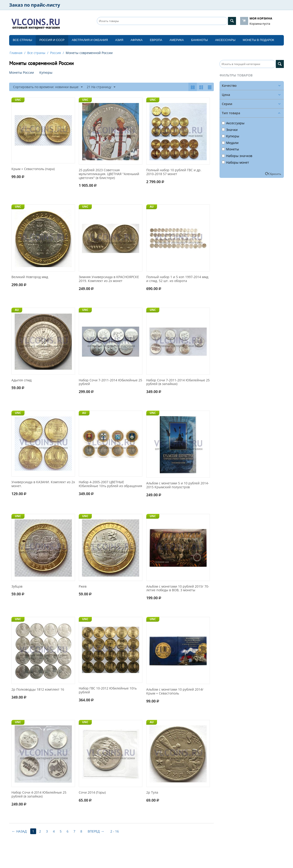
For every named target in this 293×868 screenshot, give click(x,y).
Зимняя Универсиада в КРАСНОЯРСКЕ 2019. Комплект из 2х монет (109, 279)
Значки (230, 130)
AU (152, 207)
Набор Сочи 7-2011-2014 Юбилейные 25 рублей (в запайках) (178, 382)
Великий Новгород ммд (30, 277)
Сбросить (275, 174)
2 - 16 (115, 831)
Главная (16, 53)
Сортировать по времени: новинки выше (48, 87)
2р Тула (152, 793)
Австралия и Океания (90, 40)
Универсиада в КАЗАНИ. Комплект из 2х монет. (43, 484)
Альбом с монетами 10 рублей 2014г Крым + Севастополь (175, 692)
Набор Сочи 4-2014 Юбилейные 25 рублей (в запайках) (39, 795)
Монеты (230, 149)
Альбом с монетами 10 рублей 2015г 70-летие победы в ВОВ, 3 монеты (178, 589)
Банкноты (199, 40)
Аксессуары (225, 40)
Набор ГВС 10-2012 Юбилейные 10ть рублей (108, 690)
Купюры (231, 136)
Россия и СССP (52, 40)
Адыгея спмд (22, 380)
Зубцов (17, 587)
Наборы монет (235, 162)
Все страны (22, 40)
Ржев (83, 587)
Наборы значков (237, 156)
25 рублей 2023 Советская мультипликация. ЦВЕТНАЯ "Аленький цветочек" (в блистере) (109, 174)
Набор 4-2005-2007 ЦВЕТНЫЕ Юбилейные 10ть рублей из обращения (110, 484)
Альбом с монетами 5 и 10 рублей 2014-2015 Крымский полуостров (178, 485)
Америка (177, 40)
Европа (156, 40)
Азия (119, 40)
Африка (136, 40)
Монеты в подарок (259, 40)
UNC (18, 100)
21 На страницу (101, 87)
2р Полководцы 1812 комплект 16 (38, 690)
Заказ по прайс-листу (35, 5)
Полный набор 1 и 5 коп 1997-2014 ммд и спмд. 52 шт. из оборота (177, 279)
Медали (230, 143)
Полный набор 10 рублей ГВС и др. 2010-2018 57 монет (174, 172)
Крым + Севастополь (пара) (33, 169)
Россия (56, 53)
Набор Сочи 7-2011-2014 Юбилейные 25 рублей (110, 382)
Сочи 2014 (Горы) (92, 793)
